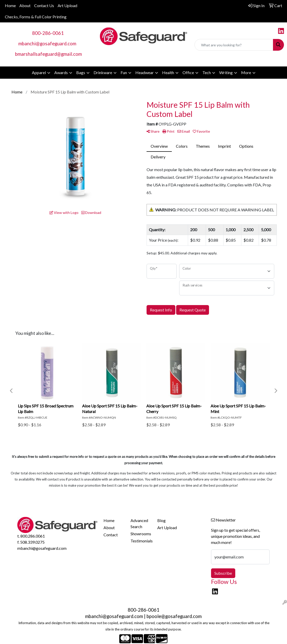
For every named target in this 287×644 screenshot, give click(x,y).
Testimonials (141, 541)
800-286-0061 (48, 33)
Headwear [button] (145, 72)
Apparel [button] (39, 72)
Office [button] (188, 72)
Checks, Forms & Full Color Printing (36, 17)
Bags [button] (81, 72)
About (25, 5)
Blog (161, 520)
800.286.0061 (33, 536)
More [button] (246, 72)
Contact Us (44, 5)
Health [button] (168, 72)
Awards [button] (61, 72)
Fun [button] (124, 72)
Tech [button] (207, 72)
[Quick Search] (234, 45)
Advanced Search (139, 523)
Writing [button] (226, 72)
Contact (111, 535)
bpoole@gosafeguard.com (174, 616)
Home (10, 5)
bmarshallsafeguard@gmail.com (48, 54)
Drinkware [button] (103, 72)
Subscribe (223, 573)
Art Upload (67, 5)
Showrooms (141, 534)
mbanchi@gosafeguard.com (47, 44)
